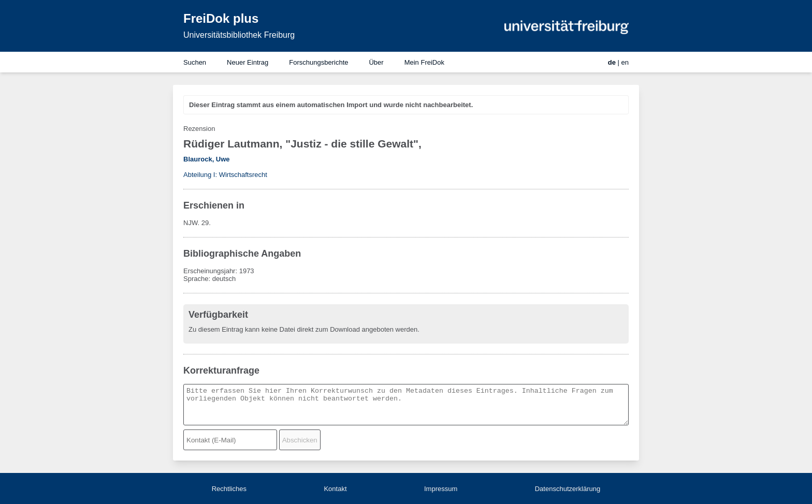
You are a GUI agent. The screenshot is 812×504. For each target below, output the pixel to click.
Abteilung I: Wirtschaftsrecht (225, 175)
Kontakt (335, 489)
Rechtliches (229, 489)
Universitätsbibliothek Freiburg (239, 35)
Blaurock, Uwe (207, 159)
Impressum (441, 489)
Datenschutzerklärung (568, 489)
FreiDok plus (221, 18)
